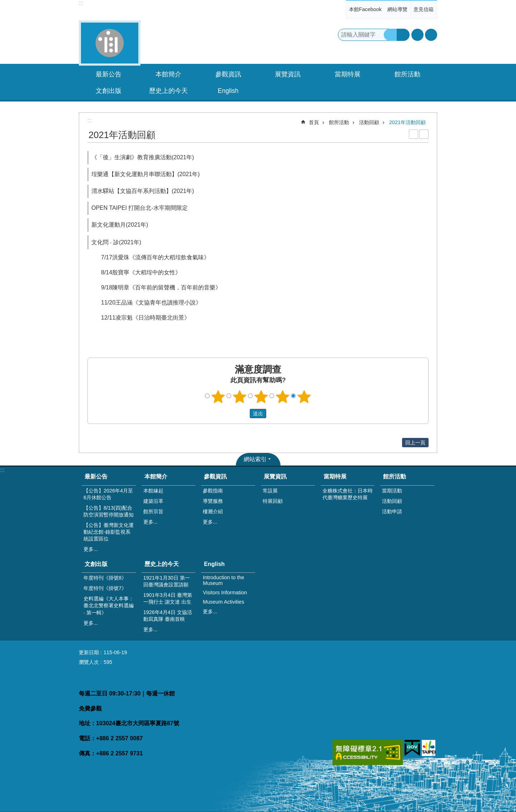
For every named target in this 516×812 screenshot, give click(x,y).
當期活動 (392, 491)
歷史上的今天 (162, 564)
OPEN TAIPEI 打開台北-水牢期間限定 (140, 208)
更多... (91, 549)
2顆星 (240, 397)
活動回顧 (369, 122)
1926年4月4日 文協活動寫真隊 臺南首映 (168, 616)
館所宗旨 (153, 511)
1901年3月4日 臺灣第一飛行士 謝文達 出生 (168, 598)
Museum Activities (223, 602)
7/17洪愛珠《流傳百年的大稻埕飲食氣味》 (155, 257)
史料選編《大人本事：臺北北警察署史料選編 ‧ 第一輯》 (109, 606)
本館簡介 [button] (168, 74)
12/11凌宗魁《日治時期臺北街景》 (145, 318)
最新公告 (96, 476)
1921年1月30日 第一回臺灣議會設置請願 (167, 581)
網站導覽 (397, 9)
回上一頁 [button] (415, 443)
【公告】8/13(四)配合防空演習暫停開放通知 (109, 511)
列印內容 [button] (414, 134)
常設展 (270, 491)
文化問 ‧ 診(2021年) (116, 242)
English (214, 564)
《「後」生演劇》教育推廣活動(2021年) (143, 157)
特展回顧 (273, 501)
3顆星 (261, 397)
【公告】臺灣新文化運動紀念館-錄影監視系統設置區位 (109, 532)
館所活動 (339, 122)
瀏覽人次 (89, 662)
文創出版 (96, 564)
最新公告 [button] (109, 74)
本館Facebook (365, 9)
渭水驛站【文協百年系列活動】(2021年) (143, 191)
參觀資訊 (215, 476)
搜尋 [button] (390, 35)
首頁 (314, 122)
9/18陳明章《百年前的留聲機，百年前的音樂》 (161, 287)
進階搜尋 (403, 35)
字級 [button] (417, 35)
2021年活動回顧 (407, 122)
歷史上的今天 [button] (168, 91)
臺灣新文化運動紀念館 (110, 43)
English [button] (228, 91)
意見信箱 (424, 9)
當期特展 (335, 476)
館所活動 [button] (407, 74)
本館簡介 (156, 476)
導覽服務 (213, 501)
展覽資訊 (275, 476)
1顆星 (218, 397)
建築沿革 (153, 501)
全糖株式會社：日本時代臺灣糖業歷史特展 (348, 494)
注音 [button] (424, 134)
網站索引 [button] (255, 459)
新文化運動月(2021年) (120, 225)
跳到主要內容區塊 (4, 4)
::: (81, 3)
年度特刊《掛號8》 (105, 578)
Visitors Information (225, 593)
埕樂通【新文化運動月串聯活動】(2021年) (145, 174)
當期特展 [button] (348, 74)
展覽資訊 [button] (288, 74)
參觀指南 (213, 491)
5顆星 (304, 397)
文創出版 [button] (109, 91)
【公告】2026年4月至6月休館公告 (108, 494)
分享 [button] (431, 35)
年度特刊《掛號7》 (105, 588)
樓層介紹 (213, 511)
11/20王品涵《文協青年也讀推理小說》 (151, 303)
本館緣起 (153, 491)
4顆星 (283, 397)
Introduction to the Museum (223, 580)
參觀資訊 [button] (228, 74)
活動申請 (392, 511)
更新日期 (89, 652)
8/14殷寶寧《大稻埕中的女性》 (141, 272)
